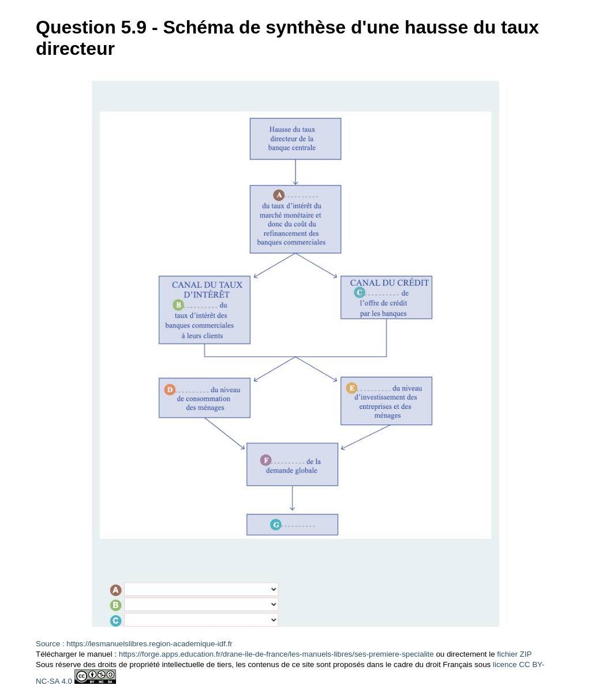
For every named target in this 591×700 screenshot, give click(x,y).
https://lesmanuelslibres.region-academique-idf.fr (149, 644)
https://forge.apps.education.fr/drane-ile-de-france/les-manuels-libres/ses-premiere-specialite (276, 654)
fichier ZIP (514, 654)
